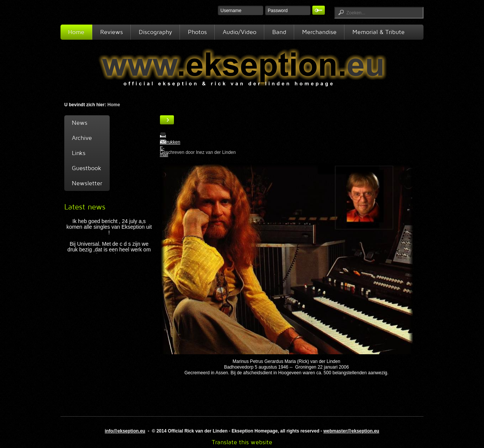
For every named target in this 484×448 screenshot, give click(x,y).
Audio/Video (240, 32)
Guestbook (87, 168)
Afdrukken (170, 142)
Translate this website (242, 442)
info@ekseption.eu (125, 431)
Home (76, 32)
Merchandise (319, 32)
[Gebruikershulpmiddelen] (167, 120)
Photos (197, 32)
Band (279, 32)
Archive (82, 138)
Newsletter (87, 183)
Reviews (112, 32)
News (80, 123)
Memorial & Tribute (379, 32)
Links (79, 153)
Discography (155, 32)
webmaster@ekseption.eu (351, 431)
